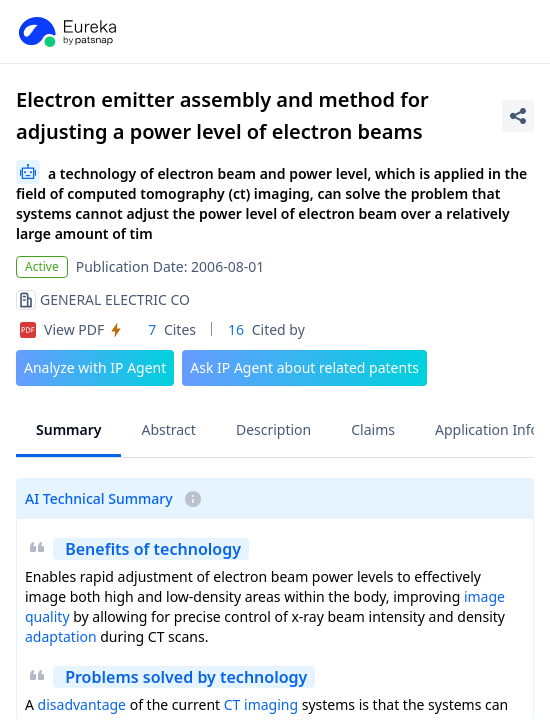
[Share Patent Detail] (518, 116)
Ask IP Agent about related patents (304, 367)
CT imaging (261, 704)
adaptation (61, 636)
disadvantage (82, 704)
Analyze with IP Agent (95, 367)
